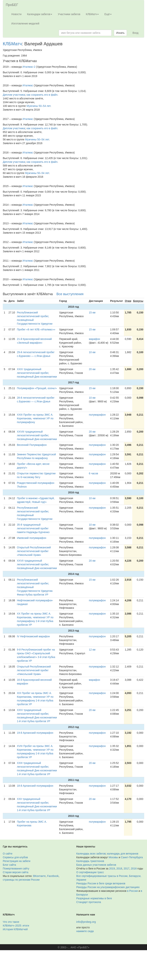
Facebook (53, 876)
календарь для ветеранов (123, 854)
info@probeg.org (86, 922)
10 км (92, 352)
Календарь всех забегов (91, 854)
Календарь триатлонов (90, 861)
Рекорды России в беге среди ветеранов (101, 883)
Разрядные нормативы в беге (94, 898)
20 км (92, 369)
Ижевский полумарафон (32, 538)
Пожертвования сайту (16, 869)
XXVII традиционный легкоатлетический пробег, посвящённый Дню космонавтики (37, 564)
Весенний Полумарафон (32, 445)
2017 (126, 869)
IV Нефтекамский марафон (33, 636)
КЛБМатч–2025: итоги (16, 926)
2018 (119, 869)
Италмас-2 (29, 67)
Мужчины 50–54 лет (39, 106)
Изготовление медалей (25, 23)
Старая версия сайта (16, 872)
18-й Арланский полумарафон (35, 786)
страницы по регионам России (21, 880)
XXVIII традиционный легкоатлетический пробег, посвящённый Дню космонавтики (37, 435)
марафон (94, 339)
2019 (112, 869)
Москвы (113, 857)
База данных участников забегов (96, 865)
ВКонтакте (39, 876)
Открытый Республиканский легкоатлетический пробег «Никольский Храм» (34, 551)
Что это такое (11, 922)
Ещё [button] (108, 14)
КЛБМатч (12, 44)
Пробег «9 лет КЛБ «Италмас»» (36, 329)
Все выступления (70, 294)
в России (132, 891)
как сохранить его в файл (42, 95)
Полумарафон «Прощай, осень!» (37, 388)
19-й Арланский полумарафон (35, 733)
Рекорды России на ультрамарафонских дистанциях (108, 887)
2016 (134, 869)
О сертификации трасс (90, 872)
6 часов (93, 473)
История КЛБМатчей (15, 929)
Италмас (28, 85)
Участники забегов (69, 14)
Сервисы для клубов (15, 857)
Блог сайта (9, 865)
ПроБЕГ (12, 5)
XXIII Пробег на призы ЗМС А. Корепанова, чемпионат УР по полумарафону (35, 418)
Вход (135, 33)
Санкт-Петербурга (132, 857)
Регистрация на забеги (17, 861)
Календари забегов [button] (40, 14)
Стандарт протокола (89, 902)
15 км (92, 312)
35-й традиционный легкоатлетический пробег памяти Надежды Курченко (33, 528)
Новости (16, 14)
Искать (120, 33)
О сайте (8, 854)
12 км (92, 650)
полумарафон (97, 415)
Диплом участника (14, 95)
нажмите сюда (85, 931)
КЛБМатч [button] (92, 14)
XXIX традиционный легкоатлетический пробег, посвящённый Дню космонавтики (37, 373)
